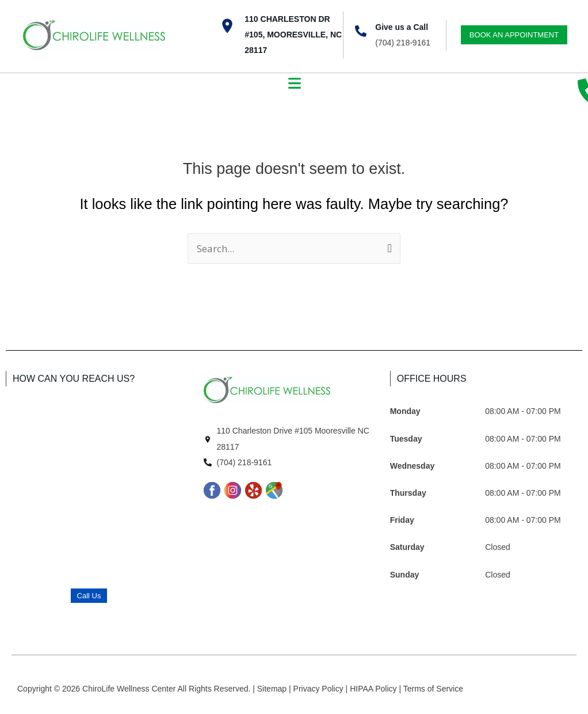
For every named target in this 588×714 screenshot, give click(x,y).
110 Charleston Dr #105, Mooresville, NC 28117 (293, 35)
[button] (294, 85)
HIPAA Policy (374, 689)
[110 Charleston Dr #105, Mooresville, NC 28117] (227, 26)
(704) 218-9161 (403, 43)
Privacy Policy (320, 689)
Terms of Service (433, 689)
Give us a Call (402, 27)
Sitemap (273, 689)
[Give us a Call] (361, 31)
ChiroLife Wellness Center (130, 689)
